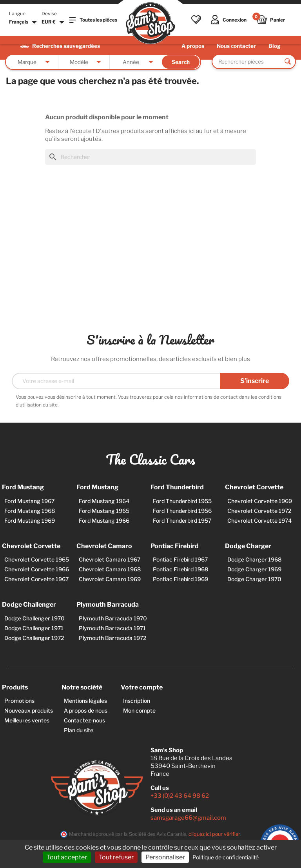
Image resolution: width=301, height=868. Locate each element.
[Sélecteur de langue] (24, 22)
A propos (193, 46)
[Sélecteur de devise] (54, 22)
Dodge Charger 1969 (254, 569)
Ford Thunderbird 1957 (182, 521)
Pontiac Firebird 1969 (180, 579)
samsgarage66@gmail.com (188, 818)
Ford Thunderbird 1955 (182, 501)
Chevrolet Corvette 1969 (260, 501)
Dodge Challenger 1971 (34, 628)
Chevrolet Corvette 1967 (36, 579)
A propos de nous (86, 710)
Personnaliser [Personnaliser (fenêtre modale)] (165, 857)
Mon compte (139, 710)
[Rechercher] (150, 157)
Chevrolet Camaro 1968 (110, 569)
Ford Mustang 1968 (30, 511)
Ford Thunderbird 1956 (182, 511)
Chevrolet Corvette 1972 (259, 511)
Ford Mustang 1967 (29, 501)
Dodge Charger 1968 (254, 559)
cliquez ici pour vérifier (214, 834)
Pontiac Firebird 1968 (180, 569)
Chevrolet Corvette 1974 (259, 521)
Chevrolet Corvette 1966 (37, 569)
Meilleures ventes (27, 720)
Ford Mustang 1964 (104, 501)
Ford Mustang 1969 (30, 521)
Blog (275, 46)
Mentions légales (85, 701)
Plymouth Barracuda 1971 (112, 628)
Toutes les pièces (93, 20)
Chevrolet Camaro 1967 (110, 559)
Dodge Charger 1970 (254, 579)
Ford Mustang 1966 (104, 521)
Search (181, 62)
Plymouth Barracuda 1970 (113, 618)
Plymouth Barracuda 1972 (113, 638)
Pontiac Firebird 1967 (180, 559)
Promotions (19, 701)
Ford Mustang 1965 (104, 511)
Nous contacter (236, 46)
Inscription (137, 701)
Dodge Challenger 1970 (34, 618)
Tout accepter (67, 857)
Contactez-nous (84, 720)
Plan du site (79, 730)
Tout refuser (116, 857)
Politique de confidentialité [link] (226, 857)
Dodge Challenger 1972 (34, 638)
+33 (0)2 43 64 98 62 (180, 796)
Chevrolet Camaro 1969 (110, 579)
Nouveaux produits (29, 710)
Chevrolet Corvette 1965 (37, 559)
